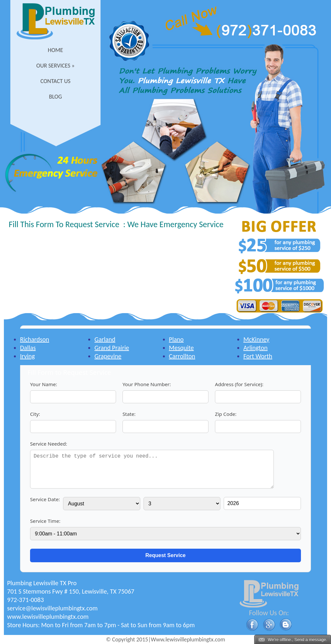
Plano (176, 339)
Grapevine (108, 356)
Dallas (28, 348)
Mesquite (182, 348)
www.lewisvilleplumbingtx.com (48, 617)
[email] (52, 608)
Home (55, 50)
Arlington (256, 348)
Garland (105, 339)
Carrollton (182, 356)
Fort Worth (258, 356)
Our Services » (55, 66)
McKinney (256, 339)
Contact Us (55, 81)
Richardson (35, 339)
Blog (55, 97)
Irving (27, 356)
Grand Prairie (112, 348)
